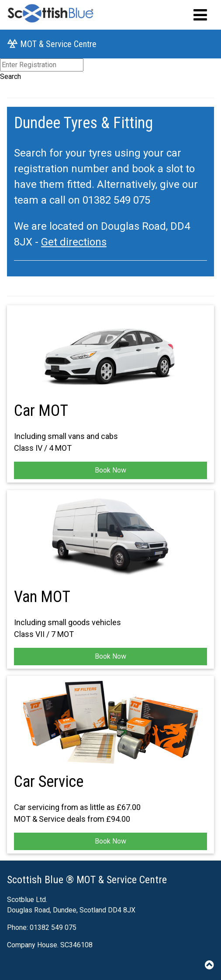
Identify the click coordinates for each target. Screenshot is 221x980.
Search (10, 77)
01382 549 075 (116, 200)
